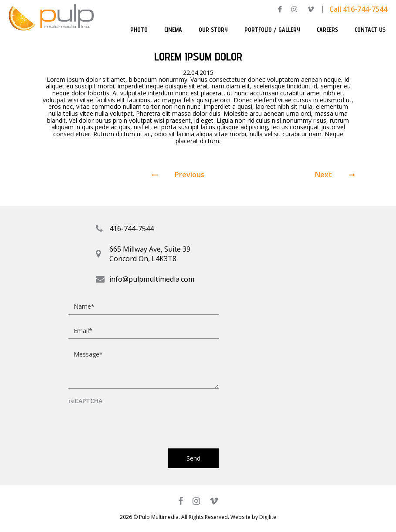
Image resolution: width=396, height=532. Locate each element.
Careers (327, 30)
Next (335, 175)
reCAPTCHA (85, 401)
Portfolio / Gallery (272, 30)
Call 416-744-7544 (358, 9)
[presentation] (135, 423)
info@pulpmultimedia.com (152, 279)
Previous (178, 175)
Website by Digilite (253, 517)
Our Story (213, 30)
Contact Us (370, 30)
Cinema (173, 30)
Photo (139, 30)
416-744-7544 (132, 229)
